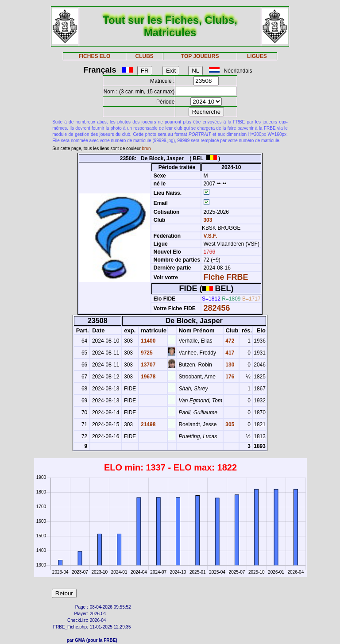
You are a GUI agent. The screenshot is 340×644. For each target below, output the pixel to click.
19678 (148, 377)
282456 (216, 308)
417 (229, 353)
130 (229, 365)
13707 (148, 365)
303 (207, 220)
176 (229, 377)
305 (229, 424)
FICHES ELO (94, 56)
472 (229, 341)
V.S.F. (210, 236)
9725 (146, 353)
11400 (148, 341)
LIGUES (257, 56)
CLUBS (144, 56)
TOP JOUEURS (200, 56)
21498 (148, 424)
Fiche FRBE (226, 277)
